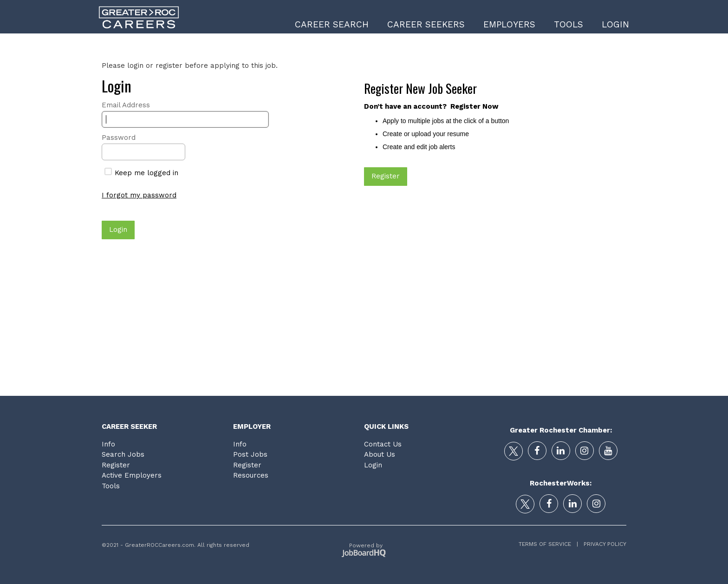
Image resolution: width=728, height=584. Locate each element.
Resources (251, 475)
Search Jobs (123, 454)
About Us (380, 454)
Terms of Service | (548, 544)
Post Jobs (250, 454)
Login (615, 24)
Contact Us (383, 444)
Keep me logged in (141, 173)
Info (108, 444)
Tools (569, 24)
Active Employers (132, 475)
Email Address (126, 105)
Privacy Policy (602, 544)
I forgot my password (139, 195)
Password (119, 138)
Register (116, 465)
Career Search (332, 24)
